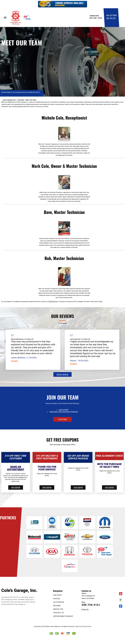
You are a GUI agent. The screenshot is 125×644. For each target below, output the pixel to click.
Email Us (85, 609)
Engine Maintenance (17, 339)
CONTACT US (58, 613)
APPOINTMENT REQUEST (63, 616)
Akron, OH (30, 339)
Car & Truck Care (75, 339)
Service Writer (64, 410)
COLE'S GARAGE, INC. (9, 100)
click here (62, 419)
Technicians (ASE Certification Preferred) (64, 412)
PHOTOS (57, 599)
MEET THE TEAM (31, 100)
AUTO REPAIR (59, 602)
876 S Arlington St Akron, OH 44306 (23, 92)
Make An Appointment (16, 468)
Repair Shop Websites (53, 626)
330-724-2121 (111, 18)
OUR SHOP (21, 100)
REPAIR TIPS (58, 609)
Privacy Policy (87, 626)
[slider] (62, 321)
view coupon (16, 487)
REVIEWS (57, 606)
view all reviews (62, 374)
